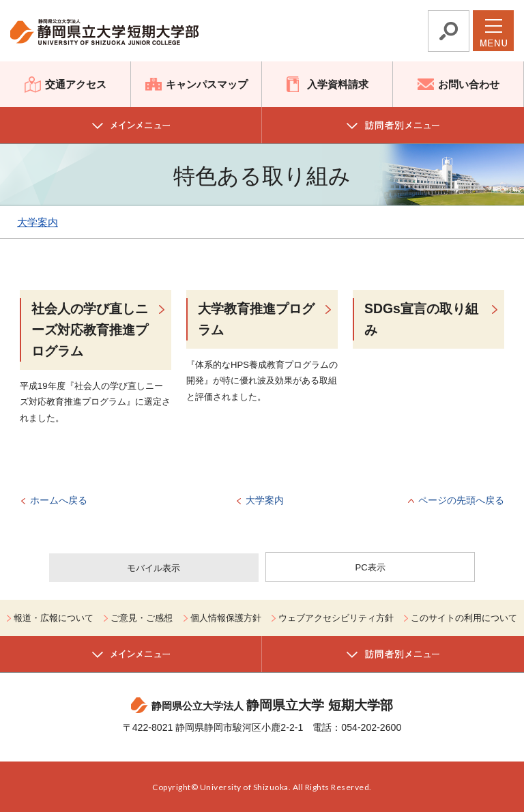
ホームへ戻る (59, 500)
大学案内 (38, 222)
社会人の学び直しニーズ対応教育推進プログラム (90, 330)
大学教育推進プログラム (256, 319)
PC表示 (370, 567)
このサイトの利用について (464, 618)
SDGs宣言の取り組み (421, 319)
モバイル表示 (154, 568)
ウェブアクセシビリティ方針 (336, 618)
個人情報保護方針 (226, 618)
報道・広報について (54, 618)
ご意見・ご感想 (142, 618)
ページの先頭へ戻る (461, 500)
